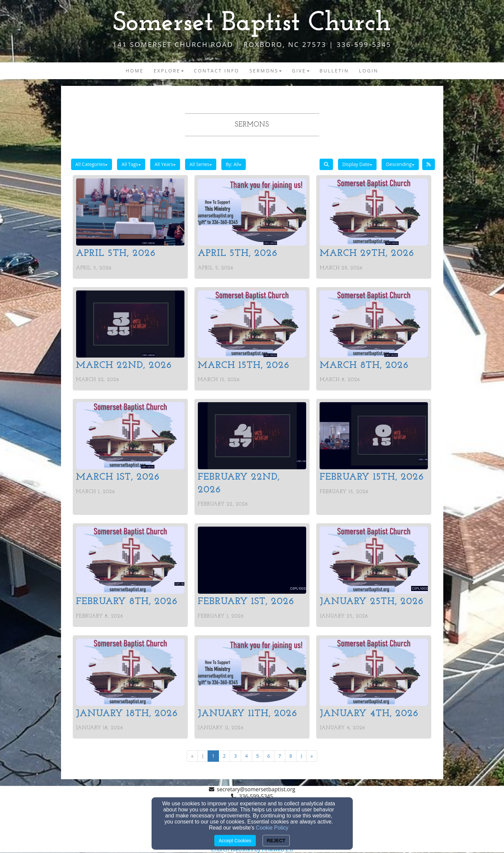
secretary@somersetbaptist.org (256, 789)
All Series (201, 164)
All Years (165, 164)
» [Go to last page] (312, 756)
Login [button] (369, 71)
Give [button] (300, 71)
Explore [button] (169, 71)
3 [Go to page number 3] (235, 756)
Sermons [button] (266, 71)
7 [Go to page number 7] (280, 756)
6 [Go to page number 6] (269, 756)
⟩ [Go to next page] (301, 756)
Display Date (357, 164)
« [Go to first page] (192, 756)
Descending (400, 164)
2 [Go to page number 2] (224, 756)
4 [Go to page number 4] (246, 756)
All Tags (131, 164)
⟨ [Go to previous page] (203, 756)
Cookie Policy (272, 828)
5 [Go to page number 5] (258, 756)
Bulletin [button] (334, 71)
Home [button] (135, 71)
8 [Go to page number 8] (291, 756)
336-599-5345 (256, 796)
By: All (234, 164)
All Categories (92, 164)
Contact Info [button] (217, 71)
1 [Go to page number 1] (213, 756)
